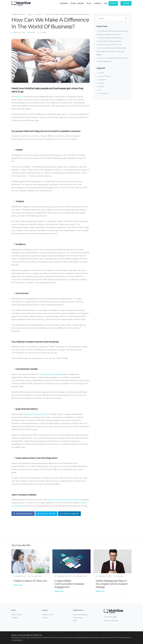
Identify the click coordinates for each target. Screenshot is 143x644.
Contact (98, 3)
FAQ (106, 3)
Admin (33, 32)
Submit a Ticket (48, 615)
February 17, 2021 (105, 576)
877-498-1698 (112, 617)
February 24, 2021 (64, 576)
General (43, 32)
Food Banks (102, 80)
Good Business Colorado (49, 374)
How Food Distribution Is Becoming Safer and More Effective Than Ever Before (111, 51)
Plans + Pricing (77, 3)
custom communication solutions (64, 500)
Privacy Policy (78, 618)
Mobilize (18, 97)
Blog (89, 3)
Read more (18, 585)
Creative (101, 73)
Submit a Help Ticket (111, 621)
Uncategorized (103, 93)
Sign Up (113, 3)
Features (64, 3)
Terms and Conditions (80, 615)
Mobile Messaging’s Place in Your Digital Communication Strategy (112, 584)
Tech (100, 90)
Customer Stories (104, 76)
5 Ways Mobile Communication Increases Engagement (69, 584)
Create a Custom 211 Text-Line (110, 45)
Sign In (126, 3)
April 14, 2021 (21, 576)
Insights (101, 87)
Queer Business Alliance (39, 414)
